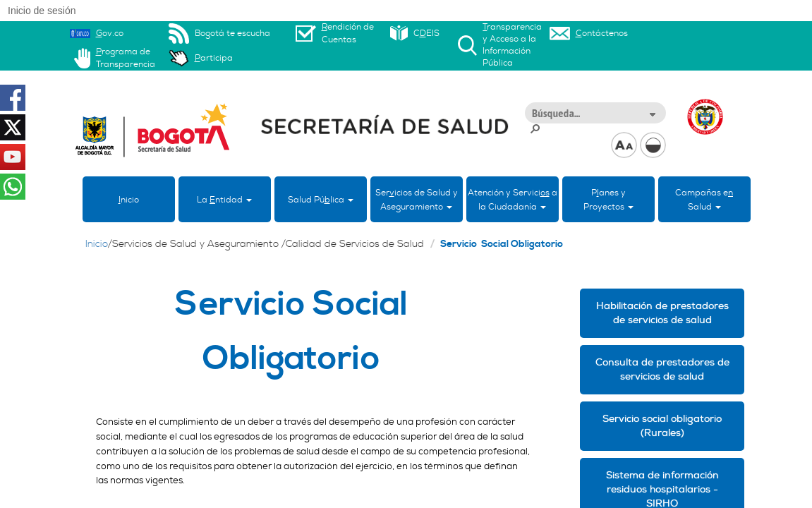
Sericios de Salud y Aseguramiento (417, 200)
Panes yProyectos (608, 200)
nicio (129, 200)
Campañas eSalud (704, 200)
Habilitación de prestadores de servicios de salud (662, 313)
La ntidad (224, 200)
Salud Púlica (321, 200)
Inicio (97, 244)
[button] (652, 114)
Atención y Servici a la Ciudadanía (513, 200)
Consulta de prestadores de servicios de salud (662, 369)
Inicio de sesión (42, 11)
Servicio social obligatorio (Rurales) (662, 426)
